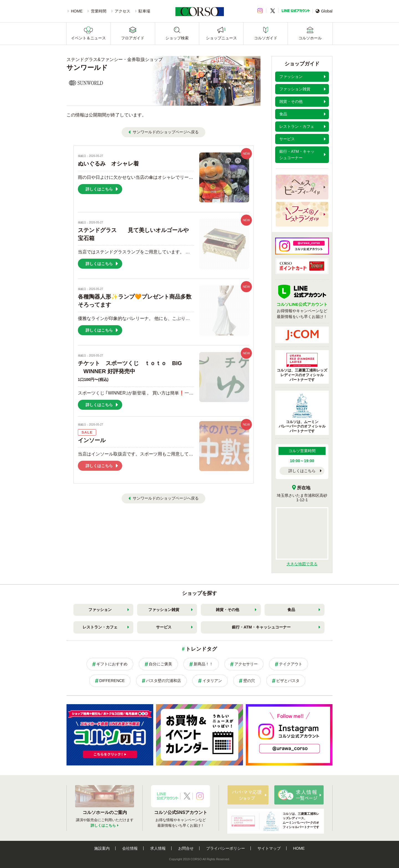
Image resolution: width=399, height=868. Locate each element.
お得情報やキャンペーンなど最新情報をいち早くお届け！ (302, 307)
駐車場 (144, 11)
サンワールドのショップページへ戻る (166, 132)
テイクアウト (291, 664)
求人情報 (158, 848)
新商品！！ (203, 664)
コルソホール (310, 38)
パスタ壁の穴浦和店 (163, 681)
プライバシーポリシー (226, 848)
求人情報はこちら (299, 795)
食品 (291, 610)
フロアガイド (133, 38)
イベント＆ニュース (88, 38)
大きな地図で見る (302, 564)
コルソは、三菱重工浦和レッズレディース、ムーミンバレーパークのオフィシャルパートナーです (275, 821)
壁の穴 (249, 681)
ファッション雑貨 (164, 610)
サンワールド (87, 68)
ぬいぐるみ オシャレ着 (108, 164)
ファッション (100, 610)
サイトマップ (269, 848)
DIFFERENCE (112, 681)
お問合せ (186, 848)
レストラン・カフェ (100, 627)
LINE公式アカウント (296, 11)
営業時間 (99, 11)
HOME (77, 11)
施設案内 (102, 848)
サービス (164, 627)
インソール (92, 440)
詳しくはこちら (302, 471)
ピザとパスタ (288, 681)
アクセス (122, 11)
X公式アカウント (187, 796)
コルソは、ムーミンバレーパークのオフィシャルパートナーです (302, 413)
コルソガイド (266, 38)
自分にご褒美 (160, 664)
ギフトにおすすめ (112, 664)
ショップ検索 (177, 38)
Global (324, 11)
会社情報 (130, 848)
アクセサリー (246, 664)
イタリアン (212, 681)
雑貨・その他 (227, 610)
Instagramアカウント (200, 796)
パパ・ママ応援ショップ (248, 795)
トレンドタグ (201, 649)
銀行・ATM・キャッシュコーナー (261, 627)
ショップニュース (221, 38)
